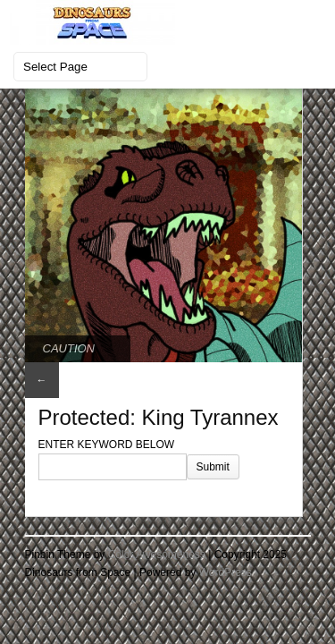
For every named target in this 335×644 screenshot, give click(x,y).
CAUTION (69, 348)
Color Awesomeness (157, 555)
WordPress (226, 572)
